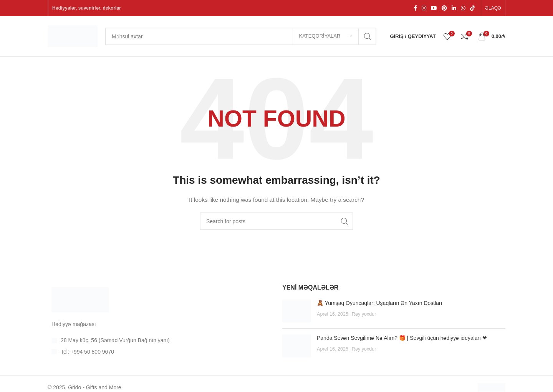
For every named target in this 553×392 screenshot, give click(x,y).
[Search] (241, 36)
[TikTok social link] (472, 8)
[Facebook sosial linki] (415, 8)
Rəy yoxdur (364, 314)
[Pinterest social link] (444, 8)
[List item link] (159, 340)
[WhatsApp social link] (463, 8)
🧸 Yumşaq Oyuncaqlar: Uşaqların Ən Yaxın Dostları (380, 303)
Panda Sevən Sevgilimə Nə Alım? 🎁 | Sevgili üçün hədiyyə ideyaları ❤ (402, 338)
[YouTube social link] (434, 8)
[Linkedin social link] (454, 8)
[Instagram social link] (424, 8)
